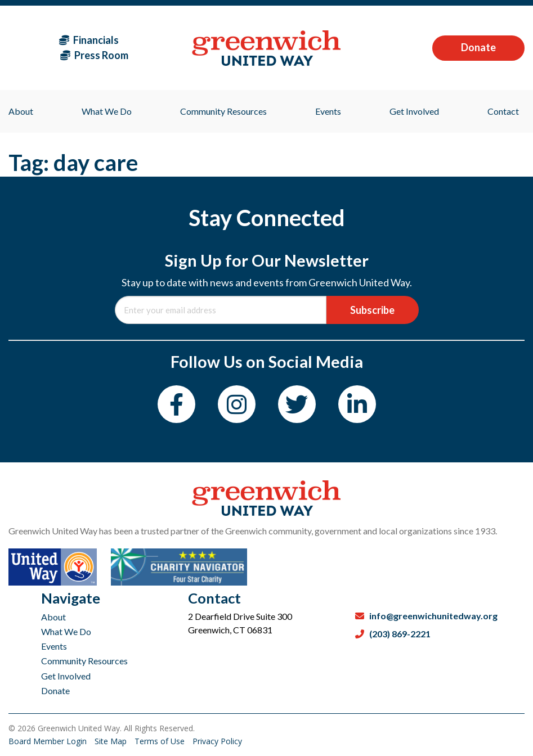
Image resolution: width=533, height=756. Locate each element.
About (53, 617)
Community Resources (84, 661)
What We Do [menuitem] (107, 111)
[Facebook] (176, 404)
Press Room (94, 55)
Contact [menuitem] (503, 111)
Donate (478, 47)
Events (54, 646)
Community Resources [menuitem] (223, 111)
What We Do (66, 631)
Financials (89, 40)
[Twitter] (297, 404)
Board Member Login (49, 741)
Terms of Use (161, 741)
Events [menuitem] (328, 111)
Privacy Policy (217, 741)
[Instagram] (237, 404)
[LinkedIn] (357, 404)
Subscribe (372, 310)
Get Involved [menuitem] (414, 111)
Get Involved (66, 676)
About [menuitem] (21, 111)
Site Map (112, 741)
